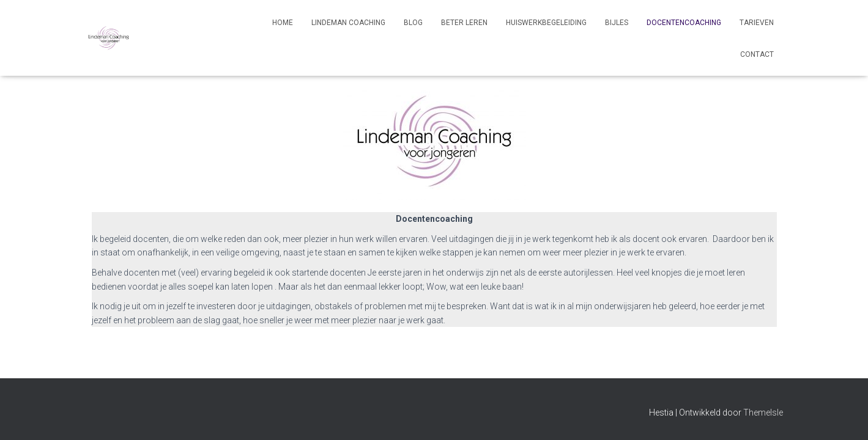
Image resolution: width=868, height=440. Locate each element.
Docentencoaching (684, 23)
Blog (413, 23)
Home (283, 23)
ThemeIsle (763, 413)
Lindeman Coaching (348, 23)
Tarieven (757, 23)
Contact (757, 54)
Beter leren (464, 23)
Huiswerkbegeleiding (546, 23)
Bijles (617, 23)
